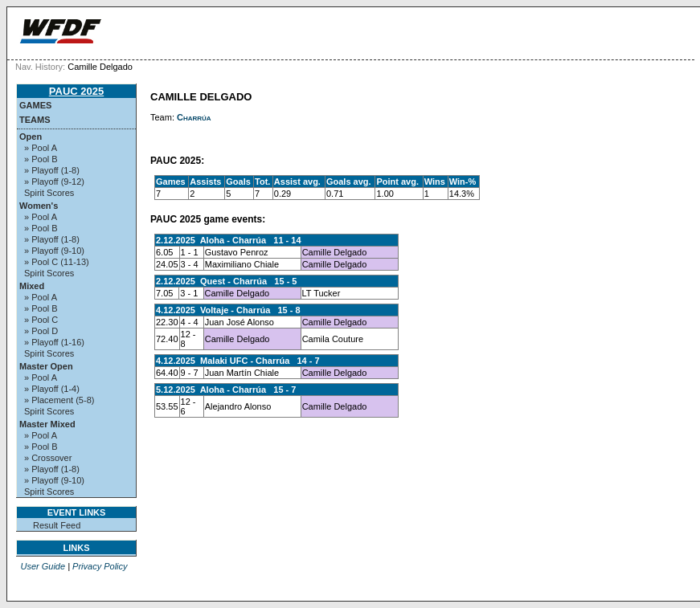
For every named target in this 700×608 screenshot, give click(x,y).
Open (31, 137)
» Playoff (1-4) (52, 389)
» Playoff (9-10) (54, 251)
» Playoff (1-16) (54, 342)
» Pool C (41, 320)
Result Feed (57, 525)
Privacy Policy (100, 566)
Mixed (32, 286)
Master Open (46, 366)
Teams (35, 120)
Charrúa (194, 117)
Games (35, 105)
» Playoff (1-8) (52, 170)
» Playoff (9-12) (54, 182)
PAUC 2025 (76, 91)
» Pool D (41, 331)
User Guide (43, 566)
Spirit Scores (49, 193)
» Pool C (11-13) (57, 262)
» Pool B (41, 159)
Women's (39, 206)
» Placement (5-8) (59, 400)
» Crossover (48, 458)
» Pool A (41, 148)
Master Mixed (47, 424)
